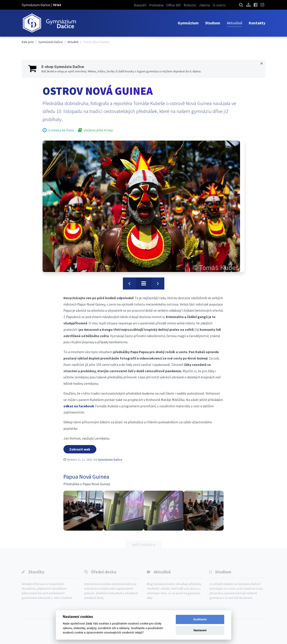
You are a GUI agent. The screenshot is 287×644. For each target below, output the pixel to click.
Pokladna (156, 5)
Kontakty (257, 23)
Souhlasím (200, 619)
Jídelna (204, 5)
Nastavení (200, 630)
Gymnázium (188, 23)
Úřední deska (104, 572)
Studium (213, 23)
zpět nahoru (143, 544)
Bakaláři (140, 5)
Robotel (190, 5)
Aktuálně (234, 23)
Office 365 (174, 5)
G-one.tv (219, 5)
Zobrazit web (80, 449)
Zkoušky (36, 572)
